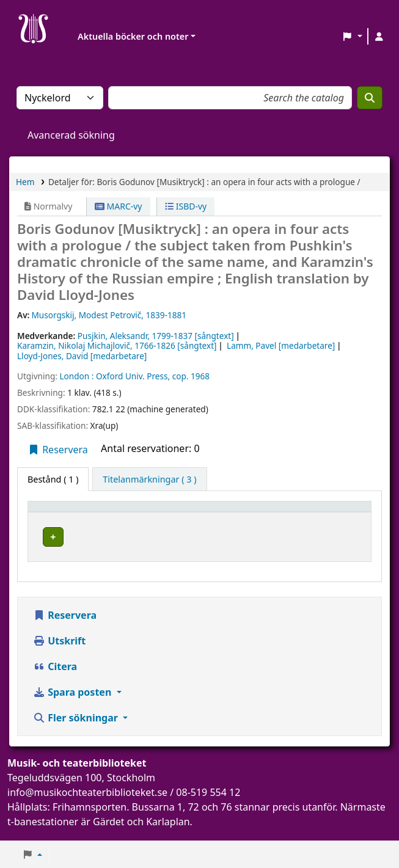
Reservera (58, 450)
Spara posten (73, 704)
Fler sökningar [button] (77, 730)
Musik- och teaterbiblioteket (175, 535)
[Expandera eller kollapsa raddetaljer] (345, 549)
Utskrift (59, 653)
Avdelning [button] (273, 512)
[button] (352, 37)
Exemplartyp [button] (61, 512)
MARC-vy (119, 206)
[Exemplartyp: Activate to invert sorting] (70, 512)
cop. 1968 (191, 376)
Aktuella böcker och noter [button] (133, 36)
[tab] (149, 480)
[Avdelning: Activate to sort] (282, 512)
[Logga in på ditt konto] (379, 37)
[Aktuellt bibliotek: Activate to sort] (179, 512)
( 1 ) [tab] (53, 479)
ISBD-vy (186, 206)
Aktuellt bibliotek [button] (156, 512)
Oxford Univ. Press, (133, 376)
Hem (25, 182)
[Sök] (370, 98)
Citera (55, 679)
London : (76, 376)
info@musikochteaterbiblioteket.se (87, 804)
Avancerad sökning (71, 135)
